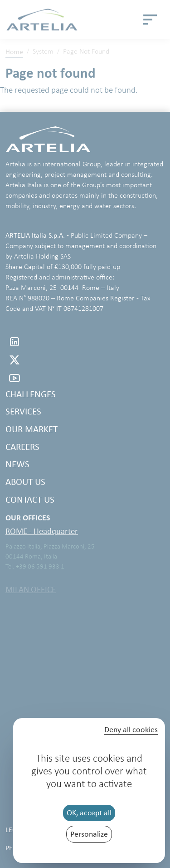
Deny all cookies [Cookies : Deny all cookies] (131, 730)
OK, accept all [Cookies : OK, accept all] (89, 813)
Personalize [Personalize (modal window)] (89, 834)
